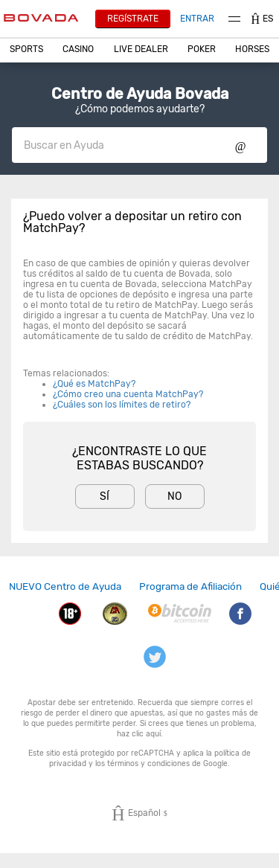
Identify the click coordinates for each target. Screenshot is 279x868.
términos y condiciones (148, 763)
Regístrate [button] (133, 19)
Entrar (197, 19)
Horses (252, 49)
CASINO (78, 49)
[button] (26, 49)
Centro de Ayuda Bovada (140, 94)
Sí (105, 496)
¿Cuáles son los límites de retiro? (122, 405)
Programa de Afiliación (190, 586)
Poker (202, 49)
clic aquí (146, 734)
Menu (234, 19)
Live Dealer (141, 49)
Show (241, 145)
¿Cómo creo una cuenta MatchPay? (128, 394)
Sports (26, 49)
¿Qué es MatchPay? (94, 384)
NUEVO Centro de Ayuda (65, 586)
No (174, 496)
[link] (65, 586)
